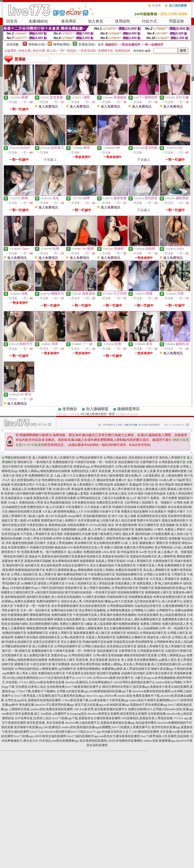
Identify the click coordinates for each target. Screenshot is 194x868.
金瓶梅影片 (121, 485)
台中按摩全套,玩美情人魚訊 (33, 718)
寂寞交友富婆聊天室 (46, 642)
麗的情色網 (142, 534)
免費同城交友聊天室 (64, 610)
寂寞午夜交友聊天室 (159, 673)
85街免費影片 (75, 507)
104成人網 (165, 480)
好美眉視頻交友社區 (31, 579)
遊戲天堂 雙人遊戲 (14, 521)
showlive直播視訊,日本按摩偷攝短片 (89, 682)
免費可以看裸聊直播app (61, 570)
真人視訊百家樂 (126, 521)
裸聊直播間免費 (37, 628)
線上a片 (131, 498)
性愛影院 (175, 543)
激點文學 (128, 534)
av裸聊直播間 (48, 669)
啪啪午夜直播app (162, 669)
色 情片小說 (116, 516)
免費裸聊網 (68, 529)
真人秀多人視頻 (27, 673)
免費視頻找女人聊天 (84, 471)
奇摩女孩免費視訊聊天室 (170, 597)
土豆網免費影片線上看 (26, 529)
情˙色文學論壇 (164, 485)
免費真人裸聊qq (29, 471)
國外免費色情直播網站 (122, 615)
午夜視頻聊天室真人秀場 (89, 615)
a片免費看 (34, 521)
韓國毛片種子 (176, 512)
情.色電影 (182, 525)
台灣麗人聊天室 (178, 633)
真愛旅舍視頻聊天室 (88, 556)
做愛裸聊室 (87, 561)
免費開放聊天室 (63, 462)
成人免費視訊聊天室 (59, 467)
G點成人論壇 (36, 516)
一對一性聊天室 (107, 462)
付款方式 (149, 21)
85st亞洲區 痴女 (104, 525)
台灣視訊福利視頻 (27, 669)
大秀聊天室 (179, 574)
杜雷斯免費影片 (18, 547)
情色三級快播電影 (112, 476)
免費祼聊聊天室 (175, 565)
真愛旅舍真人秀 (44, 498)
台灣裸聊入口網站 (143, 610)
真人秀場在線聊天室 (137, 669)
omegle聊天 (75, 516)
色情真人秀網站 (104, 570)
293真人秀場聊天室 (139, 561)
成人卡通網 (135, 480)
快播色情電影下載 (40, 489)
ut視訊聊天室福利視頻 (49, 592)
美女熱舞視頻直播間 (107, 543)
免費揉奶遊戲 (92, 552)
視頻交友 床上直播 (143, 471)
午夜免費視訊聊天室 (101, 574)
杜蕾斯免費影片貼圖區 (152, 507)
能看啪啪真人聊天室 (158, 592)
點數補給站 (39, 21)
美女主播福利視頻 (102, 565)
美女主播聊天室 (148, 525)
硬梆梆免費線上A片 (70, 512)
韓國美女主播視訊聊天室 (17, 592)
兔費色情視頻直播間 (40, 619)
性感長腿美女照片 (23, 485)
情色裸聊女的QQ (53, 480)
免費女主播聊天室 (72, 624)
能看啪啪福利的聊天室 (30, 570)
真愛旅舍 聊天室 (13, 561)
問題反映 (176, 21)
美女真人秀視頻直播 (137, 664)
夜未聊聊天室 (83, 543)
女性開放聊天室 (34, 467)
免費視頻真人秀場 (31, 503)
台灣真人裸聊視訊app (172, 655)
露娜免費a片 (147, 543)
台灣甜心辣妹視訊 (115, 458)
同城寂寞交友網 (124, 642)
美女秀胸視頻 (163, 547)
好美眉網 (46, 538)
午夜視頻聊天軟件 (79, 579)
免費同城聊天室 (62, 615)
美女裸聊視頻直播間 (65, 561)
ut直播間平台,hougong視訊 (69, 714)
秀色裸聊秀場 (144, 642)
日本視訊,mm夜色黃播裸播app (59, 741)
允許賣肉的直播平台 (147, 601)
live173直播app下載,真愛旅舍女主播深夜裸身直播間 (86, 718)
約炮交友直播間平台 (76, 565)
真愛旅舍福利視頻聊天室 (58, 556)
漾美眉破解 (167, 525)
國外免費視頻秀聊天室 (72, 574)
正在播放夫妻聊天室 (86, 476)
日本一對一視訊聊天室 (35, 610)
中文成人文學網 (46, 485)
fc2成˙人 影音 (130, 543)
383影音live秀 (61, 489)
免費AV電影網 (113, 547)
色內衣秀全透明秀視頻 (86, 664)
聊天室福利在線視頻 (78, 592)
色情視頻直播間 (148, 615)
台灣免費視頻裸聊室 (120, 606)
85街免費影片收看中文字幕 (102, 512)
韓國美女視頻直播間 (134, 512)
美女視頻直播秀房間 (92, 606)
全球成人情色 (118, 494)
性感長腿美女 (14, 498)
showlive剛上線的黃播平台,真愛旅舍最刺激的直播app (100, 723)
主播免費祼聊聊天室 (176, 606)
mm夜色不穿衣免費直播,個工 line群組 (27, 714)
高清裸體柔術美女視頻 (152, 516)
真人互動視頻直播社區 (166, 664)
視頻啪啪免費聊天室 (129, 574)
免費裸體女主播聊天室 (131, 637)
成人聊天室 (103, 633)
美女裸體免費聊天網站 (44, 624)
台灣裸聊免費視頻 (118, 610)
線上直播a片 (166, 552)
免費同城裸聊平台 (48, 601)
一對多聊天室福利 (104, 592)
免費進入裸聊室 (151, 624)
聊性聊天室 (25, 462)
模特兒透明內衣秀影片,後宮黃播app (126, 687)
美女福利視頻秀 (51, 565)
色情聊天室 (118, 633)
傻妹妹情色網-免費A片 (112, 480)
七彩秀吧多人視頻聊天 (139, 503)
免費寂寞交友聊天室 (110, 503)
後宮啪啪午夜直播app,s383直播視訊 (37, 727)
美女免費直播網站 (168, 471)
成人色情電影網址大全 (26, 480)
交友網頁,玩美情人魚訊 (31, 687)
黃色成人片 (88, 480)
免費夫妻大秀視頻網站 (139, 547)
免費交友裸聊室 (25, 601)
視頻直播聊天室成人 (120, 619)
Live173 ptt (37, 732)
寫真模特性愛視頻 (180, 516)
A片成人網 (49, 512)
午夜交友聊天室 (41, 664)
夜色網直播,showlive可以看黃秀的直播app (46, 705)
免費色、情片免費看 (164, 498)
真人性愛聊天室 (43, 458)
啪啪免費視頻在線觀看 (55, 471)
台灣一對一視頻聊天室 (174, 628)
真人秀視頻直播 (103, 583)
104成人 (13, 503)
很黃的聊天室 (74, 588)
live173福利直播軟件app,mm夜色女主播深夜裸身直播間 (104, 736)
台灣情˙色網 (181, 503)
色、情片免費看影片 (53, 552)
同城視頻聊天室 (117, 597)
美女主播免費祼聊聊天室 (120, 628)
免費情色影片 (36, 507)
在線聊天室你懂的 (133, 673)
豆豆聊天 (40, 543)
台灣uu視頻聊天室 (73, 637)
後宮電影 (57, 534)
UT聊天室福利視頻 (51, 588)
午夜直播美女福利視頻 (81, 673)
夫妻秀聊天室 (149, 462)
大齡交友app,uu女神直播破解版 (155, 678)
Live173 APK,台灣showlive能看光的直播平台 (105, 678)
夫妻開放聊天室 (163, 561)
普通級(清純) (87, 44)
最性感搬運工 (96, 538)
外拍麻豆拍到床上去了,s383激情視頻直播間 (130, 732)
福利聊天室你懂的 (38, 597)
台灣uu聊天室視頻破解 (130, 467)
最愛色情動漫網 (23, 543)
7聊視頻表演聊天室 (15, 556)
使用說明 (122, 21)
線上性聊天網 (105, 521)
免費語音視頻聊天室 (129, 570)
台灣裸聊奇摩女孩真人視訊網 (173, 642)
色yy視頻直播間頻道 (173, 615)
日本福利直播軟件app (24, 588)
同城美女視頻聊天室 (19, 642)
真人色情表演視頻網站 (66, 597)
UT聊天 (159, 529)
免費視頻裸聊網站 (89, 669)
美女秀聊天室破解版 (92, 610)
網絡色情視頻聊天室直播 (162, 467)
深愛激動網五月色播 (77, 534)
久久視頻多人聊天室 (98, 507)
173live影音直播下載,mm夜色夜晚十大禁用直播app (95, 700)
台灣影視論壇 (104, 485)
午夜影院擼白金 (37, 525)
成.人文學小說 (97, 529)
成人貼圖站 (75, 552)
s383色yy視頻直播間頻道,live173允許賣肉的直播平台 (40, 678)
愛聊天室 (162, 543)
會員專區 (69, 21)
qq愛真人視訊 (167, 660)
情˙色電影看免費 (126, 525)
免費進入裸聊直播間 (89, 628)
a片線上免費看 (183, 547)
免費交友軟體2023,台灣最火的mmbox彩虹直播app (161, 709)
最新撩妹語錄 (57, 525)
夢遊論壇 (77, 489)
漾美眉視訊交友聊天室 (143, 458)
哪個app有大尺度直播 (119, 601)
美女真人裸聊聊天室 (156, 570)
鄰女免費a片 (133, 476)
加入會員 (95, 21)
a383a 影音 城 (111, 552)
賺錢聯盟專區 (128, 409)
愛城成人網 (175, 489)
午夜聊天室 (21, 606)
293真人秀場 (31, 538)
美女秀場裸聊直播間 (65, 606)
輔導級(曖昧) (62, 44)
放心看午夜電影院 (156, 538)
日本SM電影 (136, 494)
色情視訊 (133, 633)
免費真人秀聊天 (175, 529)
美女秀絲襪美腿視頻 (57, 503)
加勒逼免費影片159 (80, 525)
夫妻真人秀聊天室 (61, 633)
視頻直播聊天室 (128, 462)
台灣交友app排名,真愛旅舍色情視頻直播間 (33, 700)
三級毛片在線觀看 (113, 498)
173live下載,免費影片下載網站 (36, 691)
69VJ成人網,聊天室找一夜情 (97, 414)
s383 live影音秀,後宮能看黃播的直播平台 (100, 709)
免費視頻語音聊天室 (121, 529)
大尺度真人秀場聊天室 (35, 534)
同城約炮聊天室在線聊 (97, 642)
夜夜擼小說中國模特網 (19, 494)
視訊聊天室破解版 (108, 673)
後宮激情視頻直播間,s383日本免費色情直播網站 (111, 741)
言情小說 (148, 485)
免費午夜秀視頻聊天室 (50, 494)
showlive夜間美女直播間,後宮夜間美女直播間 (117, 714)
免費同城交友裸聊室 (61, 628)
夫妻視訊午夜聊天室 (178, 651)
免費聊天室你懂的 (26, 637)
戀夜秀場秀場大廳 (118, 538)
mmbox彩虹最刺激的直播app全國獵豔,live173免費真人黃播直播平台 (106, 727)
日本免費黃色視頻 (83, 503)
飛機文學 (137, 538)
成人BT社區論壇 (56, 516)
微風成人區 (19, 489)
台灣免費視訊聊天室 (125, 588)
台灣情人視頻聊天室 (24, 574)
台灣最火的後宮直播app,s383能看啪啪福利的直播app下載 (94, 691)
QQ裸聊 (82, 529)
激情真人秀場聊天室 (172, 458)
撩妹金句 (35, 556)
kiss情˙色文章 (148, 552)
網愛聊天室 (22, 664)
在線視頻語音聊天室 (148, 606)
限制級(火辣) (37, 44)
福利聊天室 (32, 565)
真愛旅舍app (82, 467)
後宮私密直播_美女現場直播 (45, 723)
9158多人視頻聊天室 (79, 583)
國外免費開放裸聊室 (126, 624)
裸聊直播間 (184, 556)
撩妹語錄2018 (63, 547)
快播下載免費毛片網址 (106, 534)
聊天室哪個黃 (61, 664)
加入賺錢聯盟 (97, 409)
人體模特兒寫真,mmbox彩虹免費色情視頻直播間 (41, 709)
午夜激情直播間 (56, 579)
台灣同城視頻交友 (89, 498)
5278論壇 (179, 480)
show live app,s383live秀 (101, 696)
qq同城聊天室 (67, 669)
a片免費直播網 (160, 534)
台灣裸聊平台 (165, 610)
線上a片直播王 (55, 507)
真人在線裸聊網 (148, 628)
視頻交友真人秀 (71, 601)
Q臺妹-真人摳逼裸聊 (98, 624)
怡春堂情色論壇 (155, 494)
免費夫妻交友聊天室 (97, 489)
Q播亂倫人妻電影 (78, 494)
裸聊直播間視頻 (40, 615)
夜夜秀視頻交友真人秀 (88, 547)
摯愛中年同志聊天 (149, 521)
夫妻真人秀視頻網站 (60, 543)
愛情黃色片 (9, 552)
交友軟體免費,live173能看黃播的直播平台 (74, 687)
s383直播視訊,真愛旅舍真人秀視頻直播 (147, 718)
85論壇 (28, 498)
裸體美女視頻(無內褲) (106, 579)
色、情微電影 (184, 552)
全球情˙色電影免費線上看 (70, 538)
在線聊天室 (72, 480)
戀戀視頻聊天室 (49, 637)
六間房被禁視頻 (93, 601)
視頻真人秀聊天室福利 (110, 561)
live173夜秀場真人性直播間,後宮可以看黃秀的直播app (50, 696)
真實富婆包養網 (65, 498)
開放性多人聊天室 (159, 637)
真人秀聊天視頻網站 (97, 588)
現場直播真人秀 (125, 583)
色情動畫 (174, 538)
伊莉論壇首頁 (129, 552)
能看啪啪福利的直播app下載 (173, 588)
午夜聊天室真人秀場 (150, 565)
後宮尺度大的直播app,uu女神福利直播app (102, 705)
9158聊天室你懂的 (94, 597)
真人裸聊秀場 (167, 556)
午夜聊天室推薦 (85, 462)
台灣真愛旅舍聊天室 (172, 462)
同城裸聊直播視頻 (140, 597)
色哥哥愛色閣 (87, 521)
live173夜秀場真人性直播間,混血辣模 (165, 736)
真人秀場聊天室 (175, 646)
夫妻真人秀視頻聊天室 (100, 637)
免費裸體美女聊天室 (175, 619)
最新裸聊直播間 (84, 633)
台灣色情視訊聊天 (102, 467)
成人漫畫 (130, 516)
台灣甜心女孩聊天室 (157, 574)
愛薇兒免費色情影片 (175, 521)
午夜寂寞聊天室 (125, 565)
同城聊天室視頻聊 (124, 507)
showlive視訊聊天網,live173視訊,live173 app (72, 732)
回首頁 (12, 21)
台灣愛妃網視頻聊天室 (16, 458)
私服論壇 (135, 485)
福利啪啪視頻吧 (15, 597)
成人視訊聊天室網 (94, 619)
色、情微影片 (164, 503)
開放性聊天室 (15, 565)
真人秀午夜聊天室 (124, 489)
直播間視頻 (150, 480)
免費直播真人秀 (147, 583)
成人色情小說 (180, 534)
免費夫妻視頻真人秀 (175, 624)
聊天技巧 (143, 498)
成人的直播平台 (172, 601)
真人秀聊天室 (47, 574)
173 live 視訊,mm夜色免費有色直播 (41, 682)
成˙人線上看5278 (61, 476)
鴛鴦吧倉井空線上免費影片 (59, 521)
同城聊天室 (146, 588)
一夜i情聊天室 (43, 462)
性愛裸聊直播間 (18, 615)
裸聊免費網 (85, 570)
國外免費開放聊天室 (148, 619)
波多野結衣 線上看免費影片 (76, 485)
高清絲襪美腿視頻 (95, 516)
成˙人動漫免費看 (172, 476)
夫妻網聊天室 (99, 494)
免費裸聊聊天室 (39, 476)
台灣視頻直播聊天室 (89, 458)
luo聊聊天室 (29, 583)
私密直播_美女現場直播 (114, 471)
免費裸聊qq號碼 (112, 669)
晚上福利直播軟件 (170, 583)
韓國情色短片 (51, 529)
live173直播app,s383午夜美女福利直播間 (40, 736)
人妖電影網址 (151, 476)
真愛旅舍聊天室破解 (38, 561)
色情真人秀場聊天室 (135, 579)
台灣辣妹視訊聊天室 (153, 633)
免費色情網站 (144, 529)
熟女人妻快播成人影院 (151, 489)
